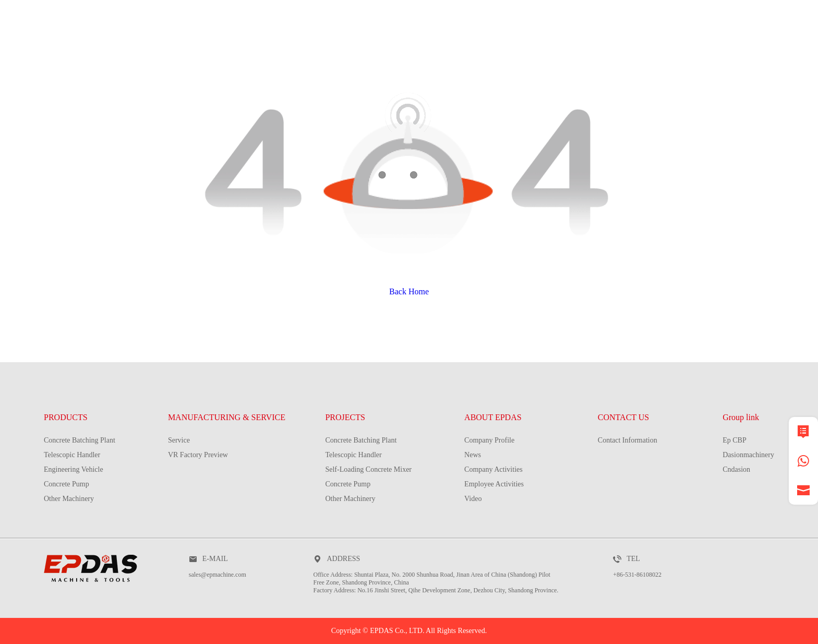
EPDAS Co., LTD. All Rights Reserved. (428, 631)
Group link (741, 417)
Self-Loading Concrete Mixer (368, 469)
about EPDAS (624, 55)
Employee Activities (494, 484)
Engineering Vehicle (74, 469)
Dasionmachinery (748, 455)
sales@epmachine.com (218, 575)
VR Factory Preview (198, 455)
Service (179, 440)
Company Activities (494, 469)
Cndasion (736, 469)
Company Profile (489, 440)
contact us (745, 55)
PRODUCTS (211, 55)
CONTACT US (623, 417)
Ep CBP (735, 440)
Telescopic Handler (72, 455)
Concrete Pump (67, 484)
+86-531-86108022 (637, 575)
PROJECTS (510, 55)
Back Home (409, 291)
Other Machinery (69, 499)
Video (473, 499)
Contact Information (628, 440)
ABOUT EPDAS (493, 417)
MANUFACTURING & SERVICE (362, 55)
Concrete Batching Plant (80, 440)
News (473, 455)
